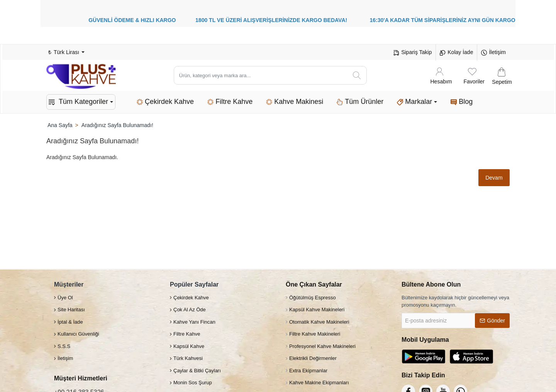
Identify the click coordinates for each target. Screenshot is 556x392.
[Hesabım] (441, 76)
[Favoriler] (474, 76)
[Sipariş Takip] (413, 53)
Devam (493, 178)
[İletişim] (493, 53)
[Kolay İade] (456, 53)
